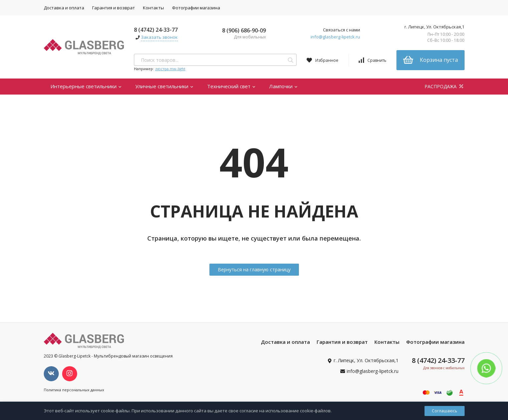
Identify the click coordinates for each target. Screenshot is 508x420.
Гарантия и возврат (114, 8)
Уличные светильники (164, 86)
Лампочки (284, 86)
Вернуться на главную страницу (254, 269)
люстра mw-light (170, 69)
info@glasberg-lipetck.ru (335, 37)
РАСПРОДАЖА (445, 86)
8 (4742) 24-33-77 (156, 30)
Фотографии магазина (196, 8)
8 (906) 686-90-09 (244, 30)
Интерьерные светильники (86, 86)
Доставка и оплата (64, 8)
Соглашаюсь (445, 411)
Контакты (153, 8)
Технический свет (231, 86)
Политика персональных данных (74, 390)
